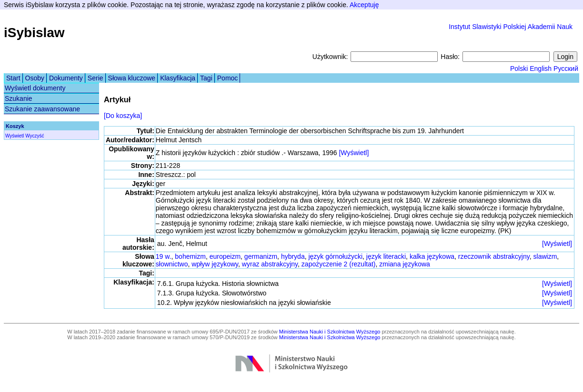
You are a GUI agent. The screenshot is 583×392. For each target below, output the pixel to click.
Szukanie (19, 98)
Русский (566, 69)
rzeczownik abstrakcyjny (494, 256)
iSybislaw (34, 33)
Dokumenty (66, 78)
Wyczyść (35, 136)
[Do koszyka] (123, 116)
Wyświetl (15, 136)
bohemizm (190, 256)
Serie (95, 78)
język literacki (386, 256)
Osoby (35, 78)
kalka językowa (432, 256)
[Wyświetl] (354, 153)
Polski (519, 69)
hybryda (293, 256)
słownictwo (172, 264)
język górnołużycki (335, 256)
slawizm (545, 256)
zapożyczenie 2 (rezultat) (339, 264)
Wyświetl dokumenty (35, 88)
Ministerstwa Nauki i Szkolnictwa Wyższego (330, 332)
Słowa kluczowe (132, 78)
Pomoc (228, 78)
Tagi (206, 78)
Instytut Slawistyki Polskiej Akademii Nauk (511, 27)
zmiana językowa (405, 264)
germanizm (261, 256)
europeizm (225, 256)
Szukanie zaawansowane (42, 109)
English (541, 69)
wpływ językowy (215, 264)
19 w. (164, 256)
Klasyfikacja (178, 78)
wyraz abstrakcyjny (270, 264)
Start (13, 78)
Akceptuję (364, 5)
